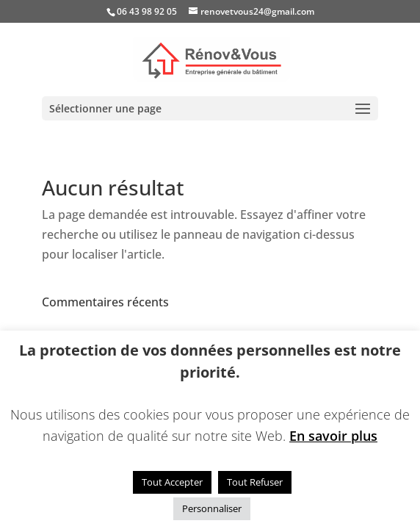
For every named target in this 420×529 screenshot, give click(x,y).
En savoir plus (333, 436)
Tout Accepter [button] (172, 482)
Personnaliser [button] (212, 508)
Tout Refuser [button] (255, 482)
